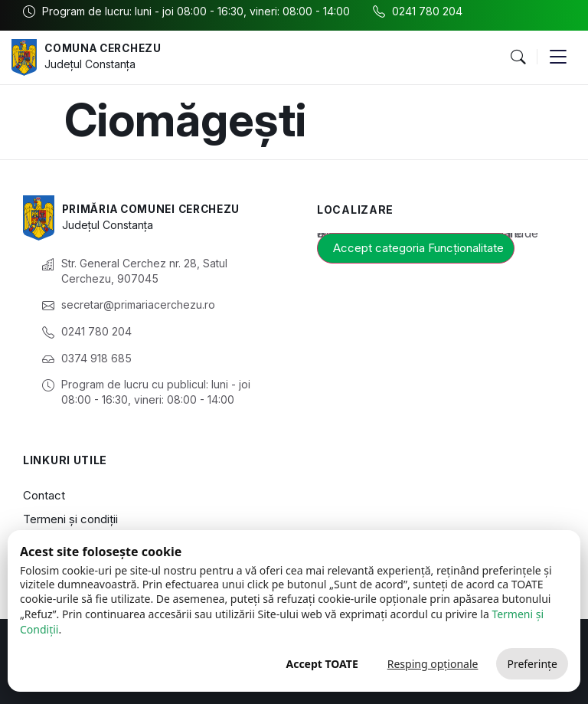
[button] (518, 57)
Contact (44, 495)
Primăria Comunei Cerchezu (157, 209)
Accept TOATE (322, 664)
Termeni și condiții (70, 519)
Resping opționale (433, 664)
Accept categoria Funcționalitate (418, 248)
